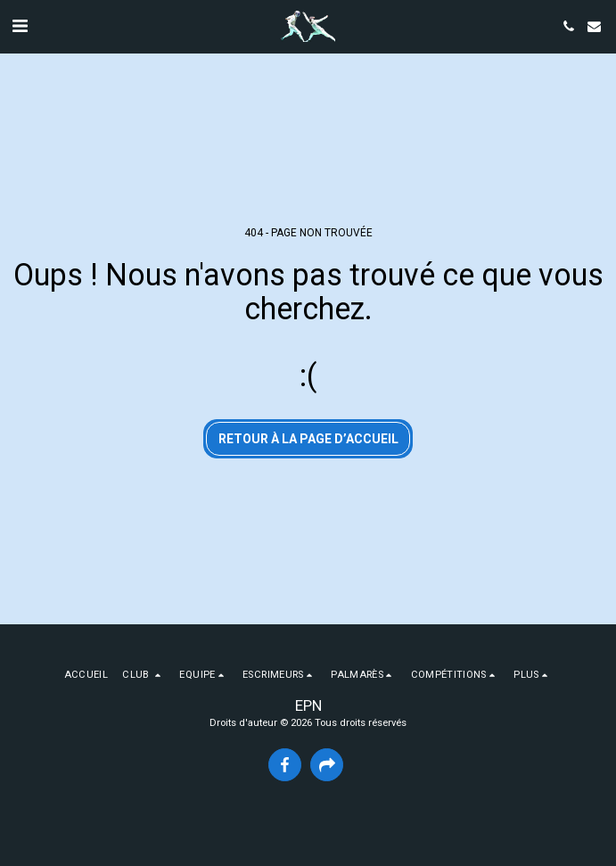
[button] (20, 26)
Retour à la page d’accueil (308, 439)
